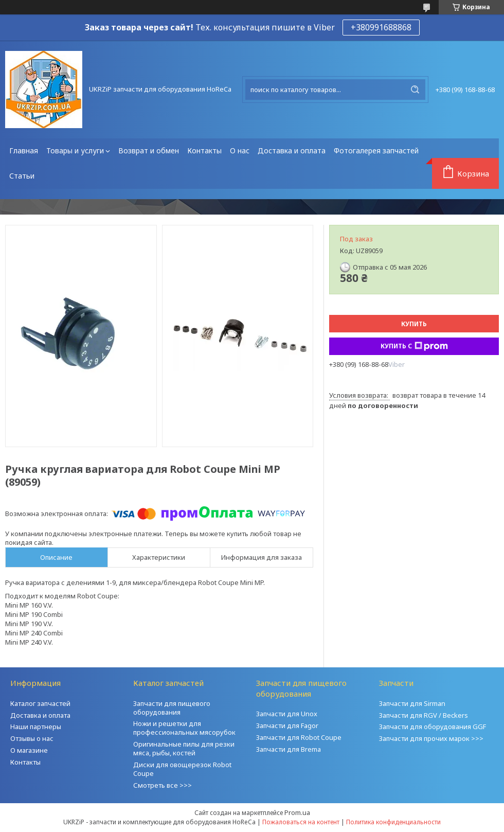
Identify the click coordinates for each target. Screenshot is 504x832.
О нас (240, 151)
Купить (414, 324)
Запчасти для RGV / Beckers (424, 715)
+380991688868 (381, 27)
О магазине (29, 750)
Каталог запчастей (40, 703)
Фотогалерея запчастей (376, 151)
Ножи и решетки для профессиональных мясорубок (184, 728)
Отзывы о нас (32, 738)
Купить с (414, 346)
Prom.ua (297, 812)
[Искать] (415, 90)
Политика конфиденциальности (393, 822)
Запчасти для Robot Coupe (299, 737)
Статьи (22, 176)
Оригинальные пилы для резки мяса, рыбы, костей (184, 748)
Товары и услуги (75, 151)
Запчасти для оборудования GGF (433, 727)
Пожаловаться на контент (301, 822)
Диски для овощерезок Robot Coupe (182, 769)
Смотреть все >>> (163, 785)
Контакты (204, 151)
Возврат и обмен (149, 151)
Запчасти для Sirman (412, 703)
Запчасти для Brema (289, 749)
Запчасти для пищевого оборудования (172, 708)
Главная (24, 151)
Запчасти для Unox (287, 714)
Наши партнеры (36, 727)
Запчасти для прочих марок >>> (431, 738)
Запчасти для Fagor (287, 725)
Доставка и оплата (292, 151)
